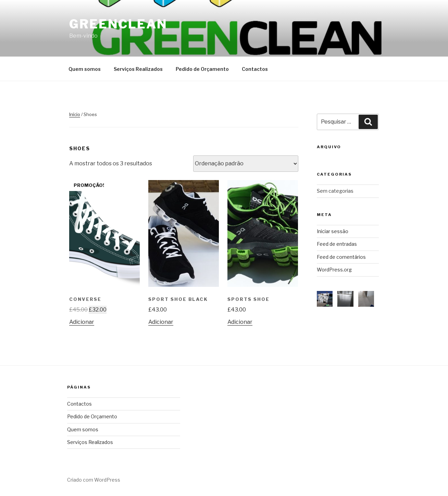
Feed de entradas (337, 244)
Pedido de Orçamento (202, 69)
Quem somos (85, 69)
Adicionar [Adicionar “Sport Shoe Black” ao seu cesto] (161, 322)
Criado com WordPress (94, 480)
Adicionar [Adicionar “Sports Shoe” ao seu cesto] (240, 322)
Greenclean (118, 24)
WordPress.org (334, 270)
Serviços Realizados (138, 69)
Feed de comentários (341, 257)
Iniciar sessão (333, 231)
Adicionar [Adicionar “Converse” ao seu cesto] (82, 322)
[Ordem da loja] (246, 164)
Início (75, 114)
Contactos (255, 69)
